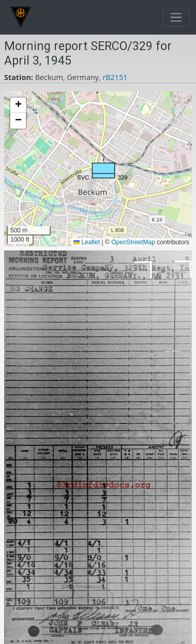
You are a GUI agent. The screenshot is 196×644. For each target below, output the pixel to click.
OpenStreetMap (133, 242)
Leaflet (87, 242)
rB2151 (115, 77)
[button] (102, 169)
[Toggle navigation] (176, 17)
